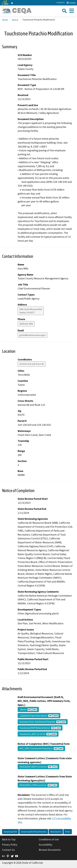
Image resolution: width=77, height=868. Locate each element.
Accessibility (46, 845)
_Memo (28, 709)
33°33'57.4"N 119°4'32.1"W (32, 364)
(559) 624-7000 (26, 324)
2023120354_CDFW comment (38, 785)
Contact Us (60, 3)
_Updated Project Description (39, 716)
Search (15, 20)
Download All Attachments (34, 832)
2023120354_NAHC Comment (38, 767)
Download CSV (10, 832)
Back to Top (9, 839)
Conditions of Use (49, 839)
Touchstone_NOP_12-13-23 (38, 734)
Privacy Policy (10, 845)
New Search (56, 832)
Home (5, 20)
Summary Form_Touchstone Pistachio (43, 722)
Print (68, 832)
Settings (71, 3)
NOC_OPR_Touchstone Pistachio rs (41, 748)
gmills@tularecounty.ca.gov (32, 335)
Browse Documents (50, 850)
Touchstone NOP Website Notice (40, 728)
